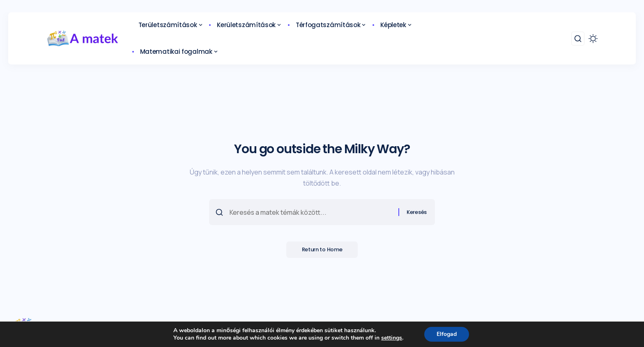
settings (392, 338)
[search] (578, 39)
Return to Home (322, 250)
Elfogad (447, 334)
